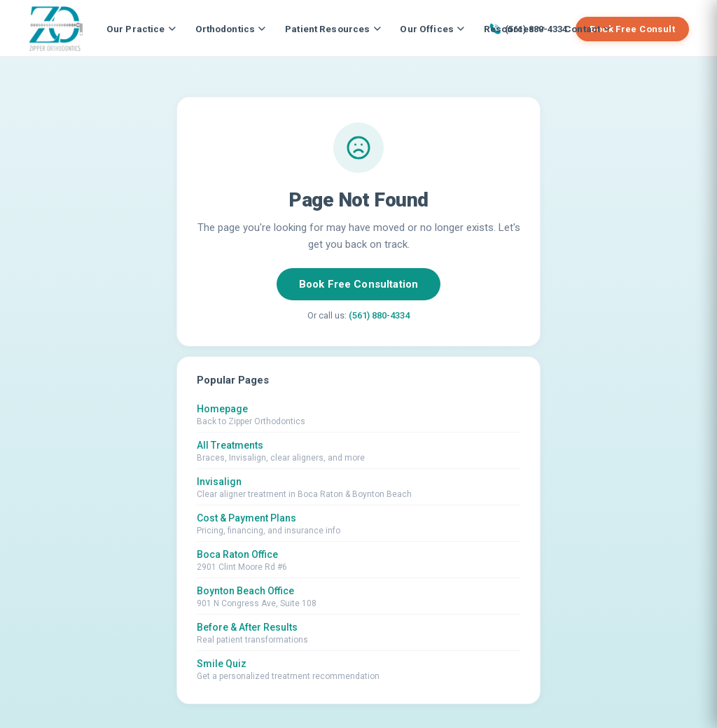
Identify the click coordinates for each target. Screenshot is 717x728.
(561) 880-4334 (379, 315)
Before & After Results (247, 627)
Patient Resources (333, 29)
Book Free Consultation (358, 284)
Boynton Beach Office (245, 591)
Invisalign (219, 482)
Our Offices (432, 29)
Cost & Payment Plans (246, 518)
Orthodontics (231, 29)
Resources (514, 29)
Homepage (222, 409)
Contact (587, 29)
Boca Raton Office (237, 554)
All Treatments (230, 445)
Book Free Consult (632, 29)
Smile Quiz (222, 664)
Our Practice (141, 29)
